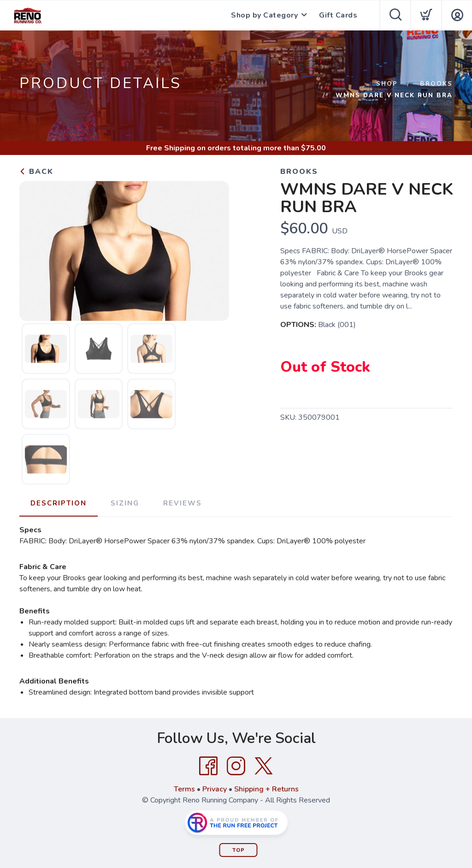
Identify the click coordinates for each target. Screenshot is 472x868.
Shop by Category (264, 15)
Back (36, 172)
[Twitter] (264, 766)
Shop (387, 84)
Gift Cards (338, 15)
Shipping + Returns (266, 789)
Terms (184, 789)
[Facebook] (208, 766)
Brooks (436, 84)
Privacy (215, 789)
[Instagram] (236, 766)
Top (239, 850)
